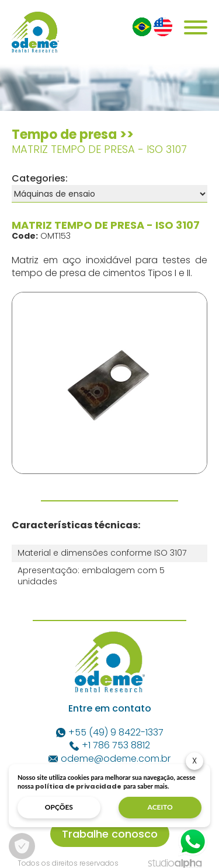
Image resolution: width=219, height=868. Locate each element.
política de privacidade (78, 786)
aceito (160, 807)
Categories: (40, 178)
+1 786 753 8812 (110, 745)
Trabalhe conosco (110, 834)
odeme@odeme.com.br (109, 759)
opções (59, 807)
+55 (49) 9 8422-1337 (110, 733)
